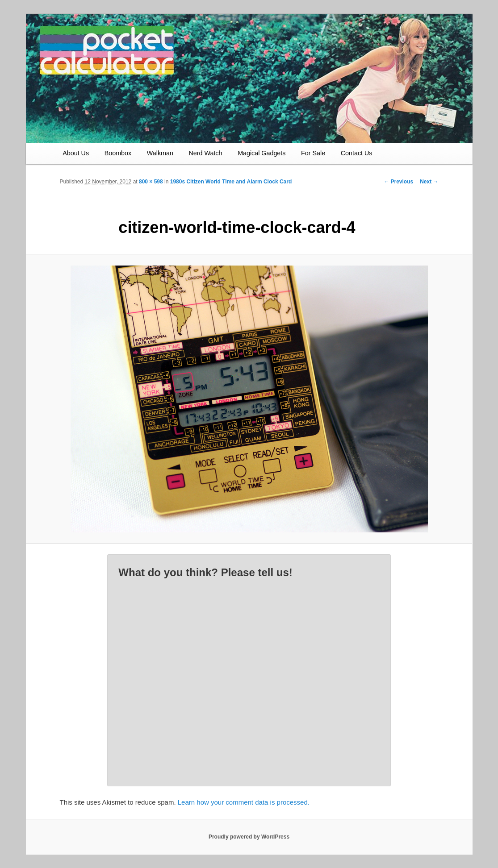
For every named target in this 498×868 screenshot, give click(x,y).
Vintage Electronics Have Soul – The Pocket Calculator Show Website (127, 63)
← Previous (398, 182)
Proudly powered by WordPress (249, 837)
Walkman (160, 153)
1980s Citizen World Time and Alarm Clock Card (231, 182)
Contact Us (357, 153)
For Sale (313, 153)
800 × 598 (151, 182)
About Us (76, 153)
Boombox (118, 153)
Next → (429, 182)
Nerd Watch (206, 153)
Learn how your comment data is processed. (244, 802)
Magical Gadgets (262, 153)
